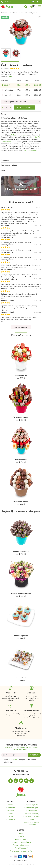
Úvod (4, 13)
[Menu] (39, 7)
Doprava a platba (32, 805)
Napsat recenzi (21, 327)
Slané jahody (21, 678)
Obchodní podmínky (31, 814)
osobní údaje (14, 760)
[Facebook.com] (11, 781)
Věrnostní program (31, 808)
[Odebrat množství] (3, 108)
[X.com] (21, 781)
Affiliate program (21, 839)
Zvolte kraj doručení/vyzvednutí (14, 102)
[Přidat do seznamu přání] (39, 17)
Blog (21, 834)
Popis (4, 114)
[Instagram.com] (16, 781)
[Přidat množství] (10, 108)
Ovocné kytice (30, 13)
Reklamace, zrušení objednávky (32, 823)
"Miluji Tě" (37, 137)
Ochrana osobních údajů (32, 816)
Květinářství (11, 808)
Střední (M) (9, 90)
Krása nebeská (21, 460)
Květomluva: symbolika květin (21, 851)
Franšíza (21, 836)
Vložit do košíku (24, 108)
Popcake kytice (21, 375)
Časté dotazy (32, 811)
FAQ (3, 170)
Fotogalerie (11, 819)
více (11, 76)
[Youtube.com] (26, 781)
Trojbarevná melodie (21, 502)
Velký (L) (8, 95)
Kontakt (11, 816)
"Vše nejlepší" (6, 142)
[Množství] (6, 108)
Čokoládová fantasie (19, 135)
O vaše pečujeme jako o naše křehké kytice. (19, 761)
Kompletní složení (9, 165)
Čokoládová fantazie (21, 417)
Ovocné (20, 13)
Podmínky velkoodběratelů (21, 842)
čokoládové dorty (31, 151)
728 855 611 (7, 2)
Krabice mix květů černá (21, 594)
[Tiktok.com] (32, 781)
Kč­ (39, 2)
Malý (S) (7, 85)
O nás (11, 805)
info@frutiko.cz (21, 775)
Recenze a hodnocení (21, 845)
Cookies (32, 819)
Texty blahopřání (21, 848)
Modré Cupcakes (21, 636)
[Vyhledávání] (26, 7)
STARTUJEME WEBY (26, 865)
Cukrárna (10, 811)
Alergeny (5, 160)
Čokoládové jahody (21, 551)
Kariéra (11, 814)
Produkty (12, 13)
